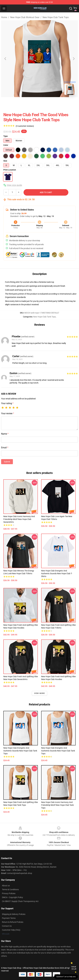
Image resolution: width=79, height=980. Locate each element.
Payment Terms (9, 918)
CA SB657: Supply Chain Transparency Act (20, 901)
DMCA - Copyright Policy (12, 897)
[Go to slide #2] (47, 103)
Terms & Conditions (10, 889)
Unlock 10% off (74, 968)
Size (5, 161)
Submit (7, 462)
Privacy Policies (9, 893)
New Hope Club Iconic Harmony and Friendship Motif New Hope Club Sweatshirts (19, 519)
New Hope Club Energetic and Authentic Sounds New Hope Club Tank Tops (20, 751)
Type (6, 136)
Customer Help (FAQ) (11, 930)
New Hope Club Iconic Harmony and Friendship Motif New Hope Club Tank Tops (57, 805)
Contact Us (7, 926)
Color (6, 145)
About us (6, 886)
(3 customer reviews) (25, 126)
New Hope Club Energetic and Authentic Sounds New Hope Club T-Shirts (57, 573)
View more (40, 693)
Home (4, 17)
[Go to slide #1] (32, 103)
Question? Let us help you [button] (66, 977)
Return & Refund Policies (13, 922)
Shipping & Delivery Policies (14, 914)
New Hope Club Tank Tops (56, 17)
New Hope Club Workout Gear (25, 17)
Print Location (10, 170)
